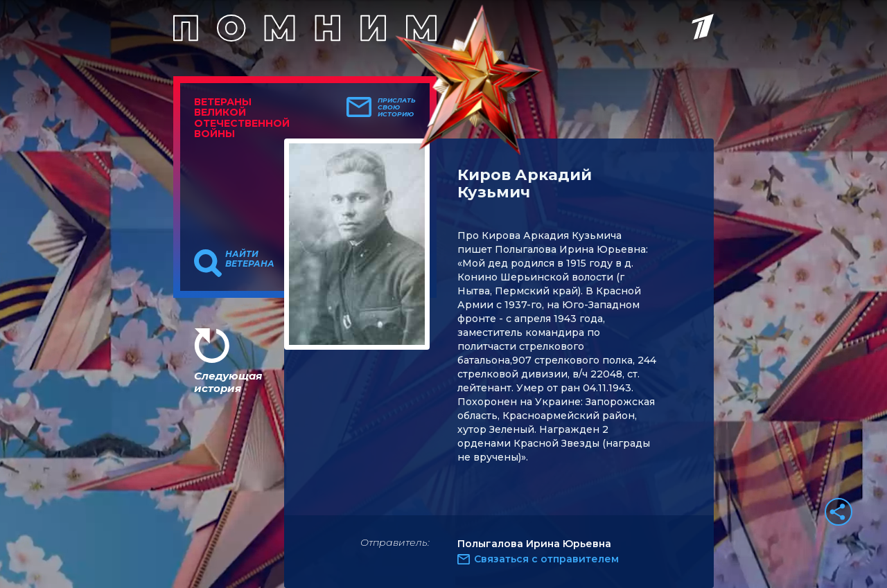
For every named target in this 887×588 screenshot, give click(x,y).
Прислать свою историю (397, 107)
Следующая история (228, 382)
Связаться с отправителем (546, 559)
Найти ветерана (250, 259)
